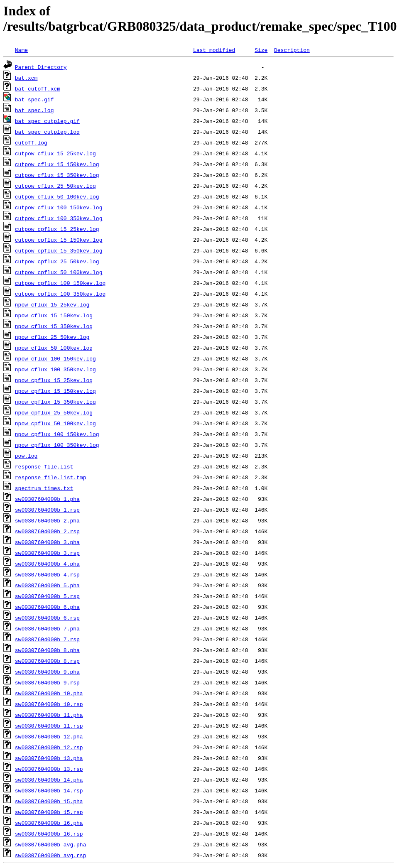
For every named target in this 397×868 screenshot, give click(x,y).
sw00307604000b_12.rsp (49, 747)
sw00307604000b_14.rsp (49, 790)
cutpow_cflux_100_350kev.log (59, 218)
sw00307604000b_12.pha (49, 736)
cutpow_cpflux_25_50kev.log (57, 261)
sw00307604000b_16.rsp (49, 834)
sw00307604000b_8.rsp (47, 661)
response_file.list (44, 466)
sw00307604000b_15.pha (49, 801)
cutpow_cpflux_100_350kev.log (60, 294)
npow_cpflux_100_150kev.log (57, 434)
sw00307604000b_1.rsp (47, 510)
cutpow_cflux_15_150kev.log (57, 164)
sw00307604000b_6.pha (47, 607)
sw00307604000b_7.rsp (47, 639)
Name (21, 50)
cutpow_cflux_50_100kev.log (57, 196)
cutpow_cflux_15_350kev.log (57, 175)
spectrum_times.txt (44, 488)
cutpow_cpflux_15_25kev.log (57, 229)
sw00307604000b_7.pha (47, 628)
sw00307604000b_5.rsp (47, 596)
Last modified (214, 50)
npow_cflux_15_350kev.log (54, 326)
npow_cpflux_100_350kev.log (57, 445)
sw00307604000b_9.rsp (47, 682)
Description (292, 50)
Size (261, 50)
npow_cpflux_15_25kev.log (54, 380)
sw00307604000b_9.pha (47, 672)
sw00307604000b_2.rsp (47, 531)
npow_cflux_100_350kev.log (55, 369)
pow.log (26, 456)
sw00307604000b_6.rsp (47, 618)
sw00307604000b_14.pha (49, 780)
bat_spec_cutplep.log (47, 132)
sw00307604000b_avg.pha (51, 844)
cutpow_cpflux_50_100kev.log (59, 272)
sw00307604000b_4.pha (47, 564)
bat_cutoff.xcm (38, 88)
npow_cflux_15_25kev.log (52, 304)
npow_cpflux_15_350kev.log (55, 402)
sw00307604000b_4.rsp (47, 574)
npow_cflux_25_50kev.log (52, 337)
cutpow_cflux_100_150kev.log (59, 207)
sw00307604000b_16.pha (49, 823)
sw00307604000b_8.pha (47, 650)
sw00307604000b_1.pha (47, 499)
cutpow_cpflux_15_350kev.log (59, 250)
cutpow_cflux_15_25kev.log (55, 153)
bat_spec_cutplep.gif (47, 121)
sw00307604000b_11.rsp (49, 726)
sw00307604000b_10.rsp (49, 704)
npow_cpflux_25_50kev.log (54, 412)
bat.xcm (26, 78)
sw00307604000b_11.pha (49, 715)
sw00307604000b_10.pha (49, 693)
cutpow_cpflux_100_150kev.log (60, 283)
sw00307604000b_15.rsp (49, 812)
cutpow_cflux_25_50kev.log (55, 186)
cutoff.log (31, 142)
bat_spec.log (34, 110)
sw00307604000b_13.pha (49, 758)
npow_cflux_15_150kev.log (54, 315)
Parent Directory (41, 67)
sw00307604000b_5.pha (47, 585)
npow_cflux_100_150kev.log (55, 358)
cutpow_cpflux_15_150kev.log (59, 240)
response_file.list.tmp (51, 477)
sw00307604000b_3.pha (47, 542)
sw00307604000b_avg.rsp (51, 855)
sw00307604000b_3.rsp (47, 553)
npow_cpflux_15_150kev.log (55, 391)
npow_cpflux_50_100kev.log (55, 423)
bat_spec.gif (34, 99)
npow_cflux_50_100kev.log (54, 348)
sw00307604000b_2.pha (47, 520)
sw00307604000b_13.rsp (49, 769)
